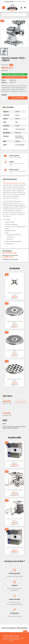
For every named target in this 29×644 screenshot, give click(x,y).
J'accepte (23, 638)
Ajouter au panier (18, 98)
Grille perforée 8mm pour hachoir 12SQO (14, 380)
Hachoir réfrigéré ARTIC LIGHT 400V (15, 461)
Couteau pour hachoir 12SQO (14, 293)
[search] (26, 15)
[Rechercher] (15, 15)
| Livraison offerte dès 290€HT (15, 2)
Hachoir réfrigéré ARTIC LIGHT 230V (15, 548)
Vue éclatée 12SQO (7, 257)
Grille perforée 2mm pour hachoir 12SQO (14, 322)
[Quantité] (3, 98)
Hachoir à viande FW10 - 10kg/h (15, 519)
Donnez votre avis (21, 402)
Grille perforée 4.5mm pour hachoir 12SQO (15, 351)
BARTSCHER (13, 80)
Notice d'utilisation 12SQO (9, 253)
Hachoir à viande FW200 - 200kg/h (15, 490)
